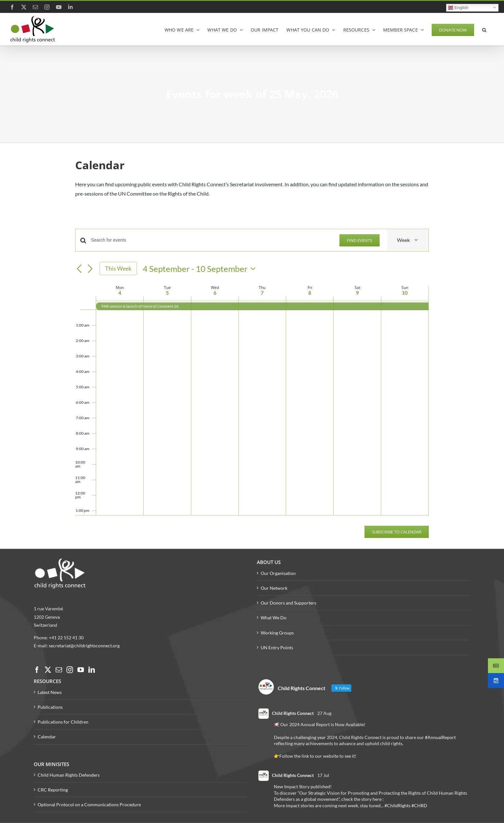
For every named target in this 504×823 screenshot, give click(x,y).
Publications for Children (63, 722)
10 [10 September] (405, 293)
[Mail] (59, 670)
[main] (252, 353)
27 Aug (324, 713)
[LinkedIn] (92, 670)
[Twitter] (48, 670)
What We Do (274, 618)
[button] (484, 29)
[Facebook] (37, 670)
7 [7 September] (262, 293)
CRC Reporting (53, 790)
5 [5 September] (167, 293)
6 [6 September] (215, 293)
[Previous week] (79, 269)
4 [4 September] (120, 293)
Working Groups (277, 633)
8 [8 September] (310, 293)
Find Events (360, 240)
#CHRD (419, 805)
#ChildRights (397, 805)
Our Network (274, 588)
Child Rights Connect (293, 713)
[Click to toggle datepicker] (201, 269)
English (458, 7)
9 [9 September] (357, 293)
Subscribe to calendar (397, 532)
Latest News (50, 692)
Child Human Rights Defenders (69, 775)
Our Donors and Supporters (288, 603)
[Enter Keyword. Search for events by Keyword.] (211, 240)
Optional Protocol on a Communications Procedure (89, 805)
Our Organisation (278, 573)
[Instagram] (70, 670)
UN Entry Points (277, 647)
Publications (50, 707)
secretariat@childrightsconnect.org (84, 646)
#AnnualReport (440, 737)
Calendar (47, 737)
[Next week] (90, 269)
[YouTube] (81, 670)
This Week (118, 268)
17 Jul (323, 775)
